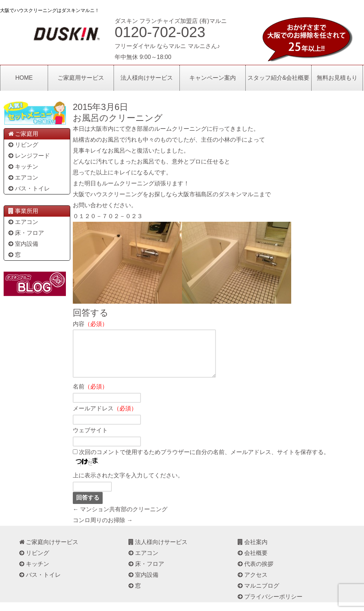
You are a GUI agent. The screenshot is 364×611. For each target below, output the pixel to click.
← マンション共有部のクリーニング (120, 518)
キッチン (23, 167)
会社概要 (252, 562)
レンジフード (29, 156)
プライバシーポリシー (270, 605)
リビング (23, 145)
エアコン (23, 178)
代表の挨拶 (255, 573)
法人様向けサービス (147, 78)
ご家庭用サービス (81, 78)
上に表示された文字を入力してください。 (128, 484)
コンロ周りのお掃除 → (103, 529)
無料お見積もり (337, 78)
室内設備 (23, 244)
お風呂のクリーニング (118, 118)
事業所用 (23, 211)
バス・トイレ (29, 188)
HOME (24, 78)
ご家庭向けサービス (48, 551)
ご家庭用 (23, 134)
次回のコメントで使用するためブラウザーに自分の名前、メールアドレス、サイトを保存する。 (204, 461)
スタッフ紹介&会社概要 (279, 78)
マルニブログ (258, 594)
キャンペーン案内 (213, 78)
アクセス (252, 584)
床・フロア (26, 233)
